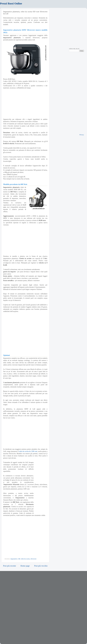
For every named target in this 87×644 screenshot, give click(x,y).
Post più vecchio (41, 566)
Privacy (82, 135)
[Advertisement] (25, 241)
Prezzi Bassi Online (11, 3)
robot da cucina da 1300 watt (28, 451)
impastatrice (14, 559)
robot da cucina (25, 559)
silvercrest (33, 559)
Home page (25, 566)
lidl (19, 559)
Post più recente (10, 566)
